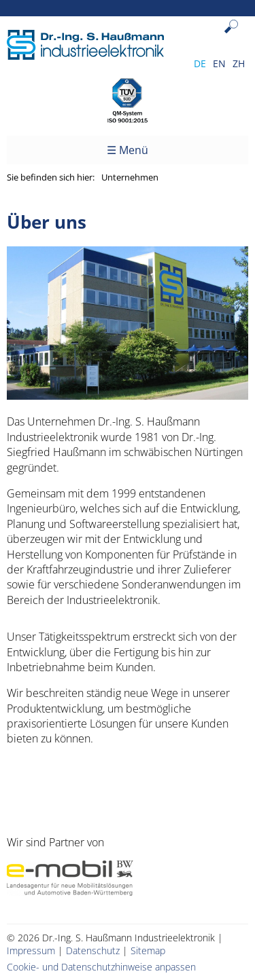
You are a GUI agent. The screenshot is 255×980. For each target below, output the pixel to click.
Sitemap (148, 950)
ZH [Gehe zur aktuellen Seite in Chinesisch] (239, 63)
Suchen (234, 37)
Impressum (31, 950)
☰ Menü (128, 150)
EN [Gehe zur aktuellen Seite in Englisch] (219, 63)
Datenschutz (93, 950)
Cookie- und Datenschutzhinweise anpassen (101, 967)
